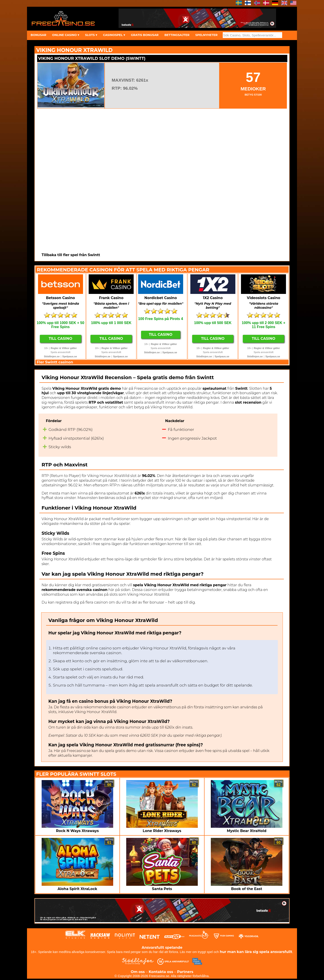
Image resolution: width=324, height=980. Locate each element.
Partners (185, 972)
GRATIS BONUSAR (145, 35)
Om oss (138, 972)
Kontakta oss (161, 972)
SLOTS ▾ (91, 35)
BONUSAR (38, 35)
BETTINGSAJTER (177, 35)
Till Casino (60, 339)
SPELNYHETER (206, 35)
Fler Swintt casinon (55, 362)
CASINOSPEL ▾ (114, 35)
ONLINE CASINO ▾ (65, 35)
